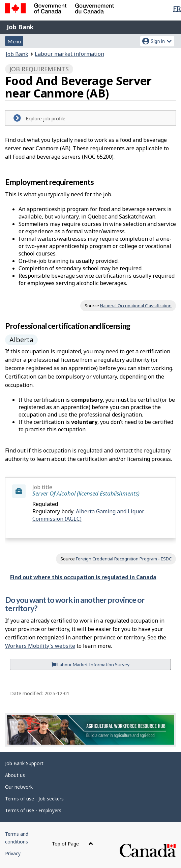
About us (15, 775)
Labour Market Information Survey (90, 664)
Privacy (13, 853)
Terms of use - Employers (33, 810)
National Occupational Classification (136, 306)
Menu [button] (14, 41)
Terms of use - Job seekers (34, 799)
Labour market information (69, 54)
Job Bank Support (24, 763)
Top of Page (73, 844)
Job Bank (20, 27)
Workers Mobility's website (40, 646)
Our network (19, 787)
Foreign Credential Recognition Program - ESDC (124, 559)
